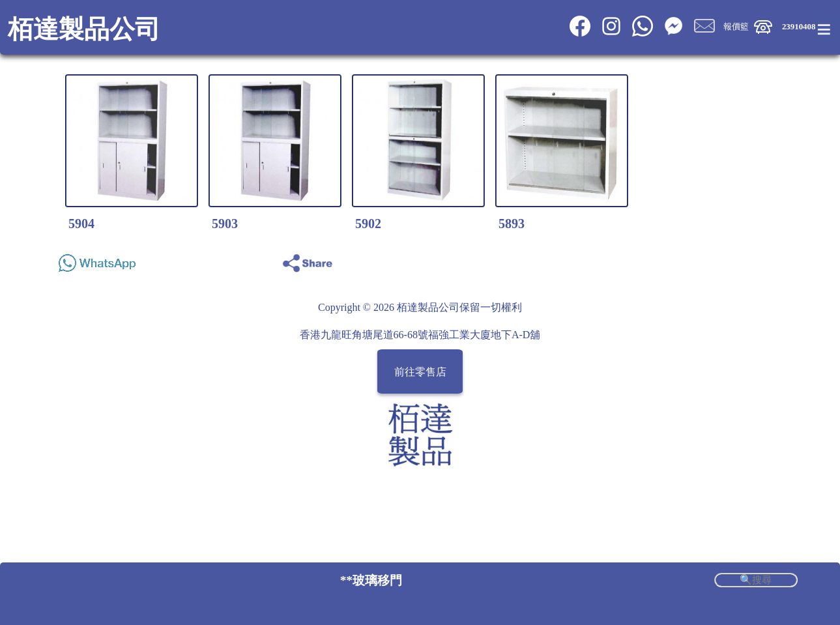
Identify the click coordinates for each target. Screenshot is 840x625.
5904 (81, 224)
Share (783, 260)
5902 (368, 224)
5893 (512, 224)
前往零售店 (420, 372)
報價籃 (736, 27)
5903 (225, 224)
